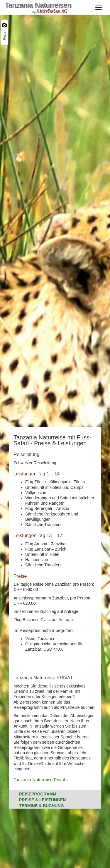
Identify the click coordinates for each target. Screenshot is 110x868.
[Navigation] (100, 6)
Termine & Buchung (41, 806)
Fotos (4, 36)
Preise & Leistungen (42, 800)
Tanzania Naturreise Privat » (41, 780)
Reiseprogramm (38, 794)
